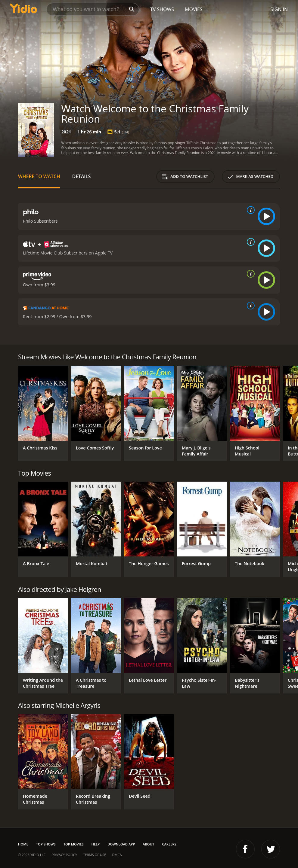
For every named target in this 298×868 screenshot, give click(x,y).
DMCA (117, 855)
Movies (194, 9)
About (148, 844)
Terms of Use (95, 855)
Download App (121, 844)
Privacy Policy (64, 855)
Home (23, 844)
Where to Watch (39, 176)
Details (82, 176)
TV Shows (162, 9)
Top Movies (74, 844)
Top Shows (46, 844)
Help (96, 844)
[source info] (250, 210)
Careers (169, 844)
